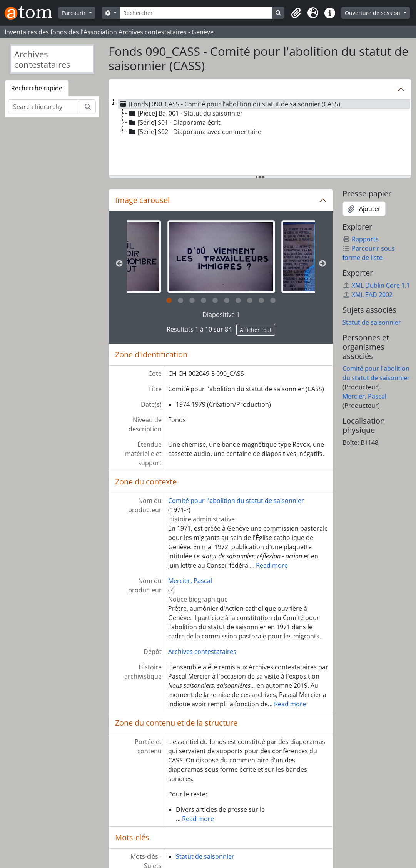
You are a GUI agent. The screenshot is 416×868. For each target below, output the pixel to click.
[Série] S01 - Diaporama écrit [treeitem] (174, 122)
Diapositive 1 (221, 315)
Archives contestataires (202, 652)
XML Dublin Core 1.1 (376, 285)
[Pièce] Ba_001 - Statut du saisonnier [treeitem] (185, 113)
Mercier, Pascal (190, 581)
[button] (296, 13)
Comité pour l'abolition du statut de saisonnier (236, 501)
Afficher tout (256, 330)
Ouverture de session (373, 13)
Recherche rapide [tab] (37, 88)
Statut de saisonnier (205, 856)
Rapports (361, 239)
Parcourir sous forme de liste (369, 253)
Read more (272, 565)
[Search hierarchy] (44, 107)
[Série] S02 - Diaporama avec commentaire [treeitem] (195, 132)
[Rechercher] (196, 13)
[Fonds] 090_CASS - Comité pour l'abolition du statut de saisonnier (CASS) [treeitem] (229, 104)
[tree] (260, 138)
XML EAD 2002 (368, 295)
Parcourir (75, 13)
